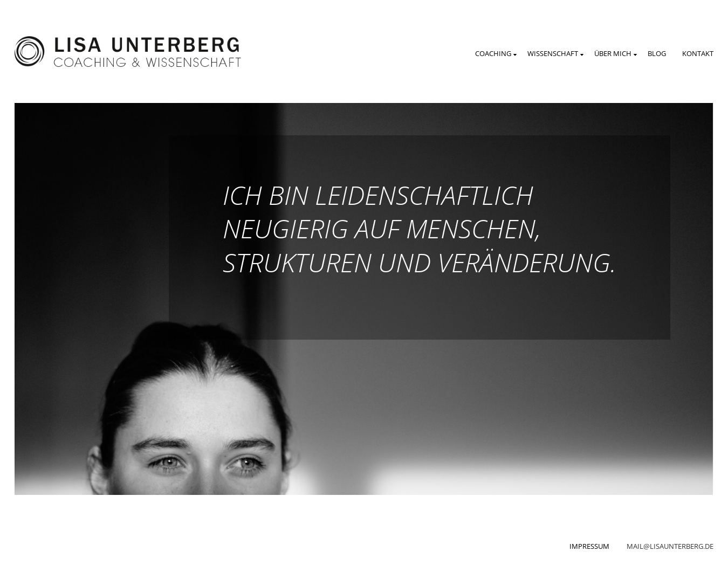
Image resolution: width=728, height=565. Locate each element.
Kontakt (698, 53)
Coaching (493, 53)
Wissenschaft (553, 53)
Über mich (613, 53)
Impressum (589, 546)
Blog (657, 53)
